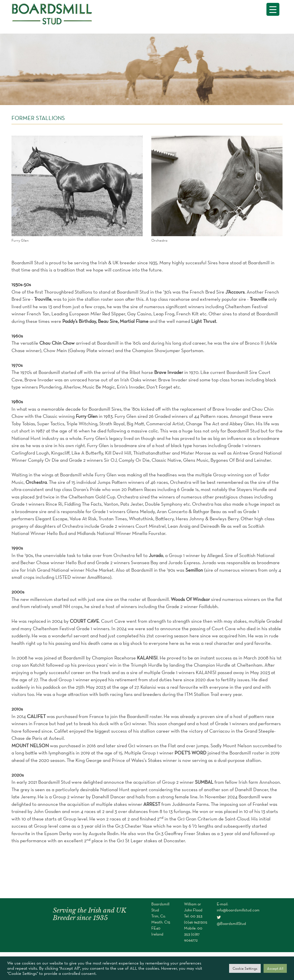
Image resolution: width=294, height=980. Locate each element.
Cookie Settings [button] (245, 968)
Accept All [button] (275, 968)
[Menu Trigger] (273, 9)
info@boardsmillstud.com (238, 910)
